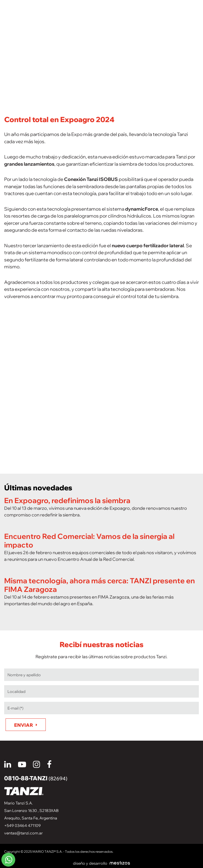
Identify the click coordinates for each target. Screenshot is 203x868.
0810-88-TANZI (36, 778)
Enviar (24, 725)
